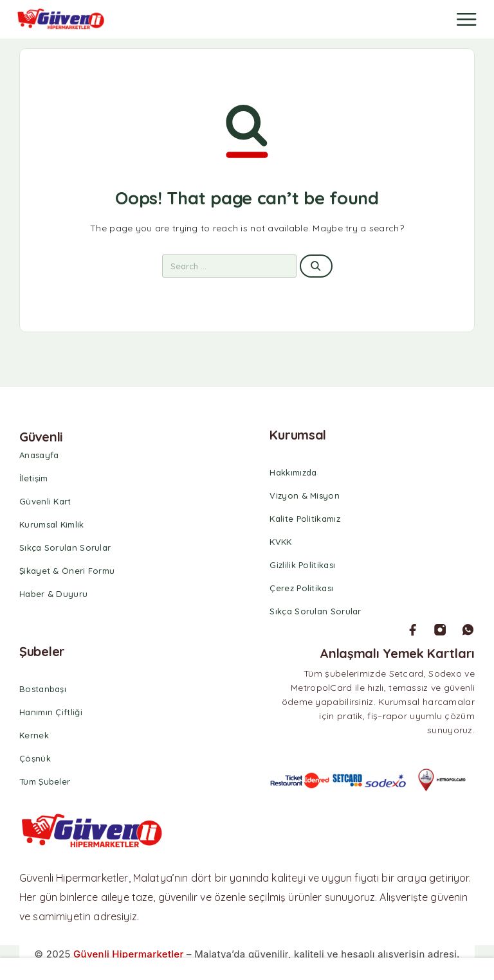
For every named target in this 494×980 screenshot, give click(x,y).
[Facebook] (413, 630)
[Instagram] (440, 630)
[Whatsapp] (468, 630)
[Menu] (466, 19)
